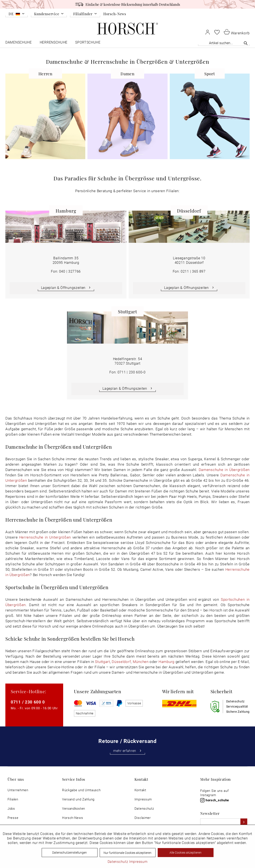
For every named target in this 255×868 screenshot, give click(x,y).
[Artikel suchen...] (224, 43)
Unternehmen (18, 790)
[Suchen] (246, 43)
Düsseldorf (121, 662)
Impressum (143, 799)
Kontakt (140, 790)
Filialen (13, 799)
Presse (13, 818)
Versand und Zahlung (78, 799)
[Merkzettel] (217, 32)
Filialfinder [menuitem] (83, 14)
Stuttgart (102, 662)
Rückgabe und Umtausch (81, 790)
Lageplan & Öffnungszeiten (66, 288)
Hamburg (166, 662)
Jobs (11, 808)
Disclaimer (143, 818)
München (141, 662)
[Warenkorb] (237, 32)
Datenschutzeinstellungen (69, 852)
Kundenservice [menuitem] (47, 14)
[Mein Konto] (208, 32)
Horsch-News (115, 14)
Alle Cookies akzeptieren (186, 852)
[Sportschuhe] (88, 43)
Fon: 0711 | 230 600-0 (127, 372)
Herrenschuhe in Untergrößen (45, 537)
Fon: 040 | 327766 (66, 271)
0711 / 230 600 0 (28, 702)
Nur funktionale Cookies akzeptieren (127, 853)
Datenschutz (144, 808)
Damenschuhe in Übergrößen (224, 470)
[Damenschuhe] (19, 43)
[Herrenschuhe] (54, 43)
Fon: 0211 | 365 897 (189, 271)
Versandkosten (74, 808)
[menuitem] (17, 15)
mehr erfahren (127, 751)
